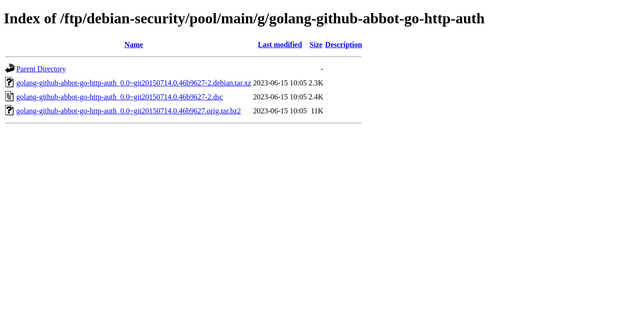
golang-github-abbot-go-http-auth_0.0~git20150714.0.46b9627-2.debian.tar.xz (134, 83)
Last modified (280, 45)
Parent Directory (41, 69)
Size (316, 45)
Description (343, 45)
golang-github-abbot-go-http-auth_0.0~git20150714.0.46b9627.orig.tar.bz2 (128, 111)
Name (134, 45)
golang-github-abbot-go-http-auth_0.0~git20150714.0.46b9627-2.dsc (120, 97)
